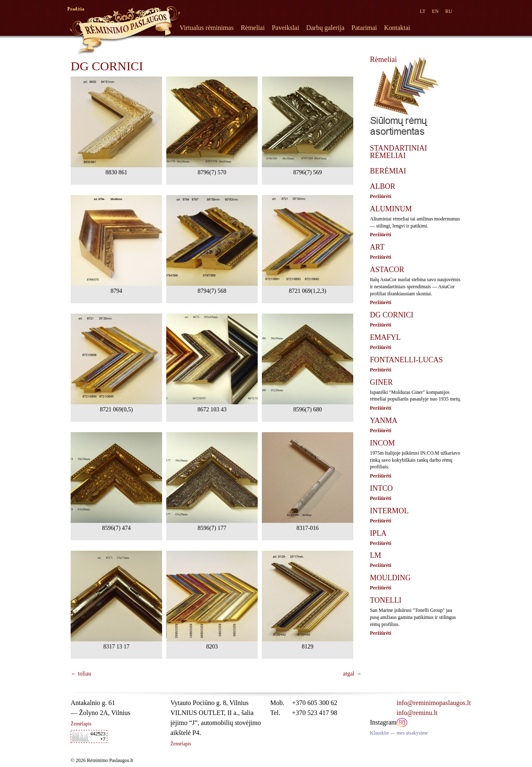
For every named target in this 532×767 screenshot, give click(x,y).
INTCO (381, 488)
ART (377, 247)
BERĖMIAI (388, 171)
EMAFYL (385, 337)
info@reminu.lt (417, 713)
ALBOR (383, 186)
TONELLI (386, 600)
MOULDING (390, 578)
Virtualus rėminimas (207, 28)
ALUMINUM (391, 209)
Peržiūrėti (381, 196)
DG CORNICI (392, 315)
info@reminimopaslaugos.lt (434, 703)
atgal (352, 674)
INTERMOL (389, 511)
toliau (81, 674)
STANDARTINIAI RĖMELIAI (398, 152)
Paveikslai (286, 28)
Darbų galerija (325, 28)
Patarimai (364, 28)
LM (376, 555)
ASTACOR (387, 270)
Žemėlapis (81, 724)
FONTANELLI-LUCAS (406, 360)
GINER (381, 382)
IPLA (378, 533)
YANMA (384, 421)
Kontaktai (397, 28)
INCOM (382, 443)
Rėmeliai (253, 28)
